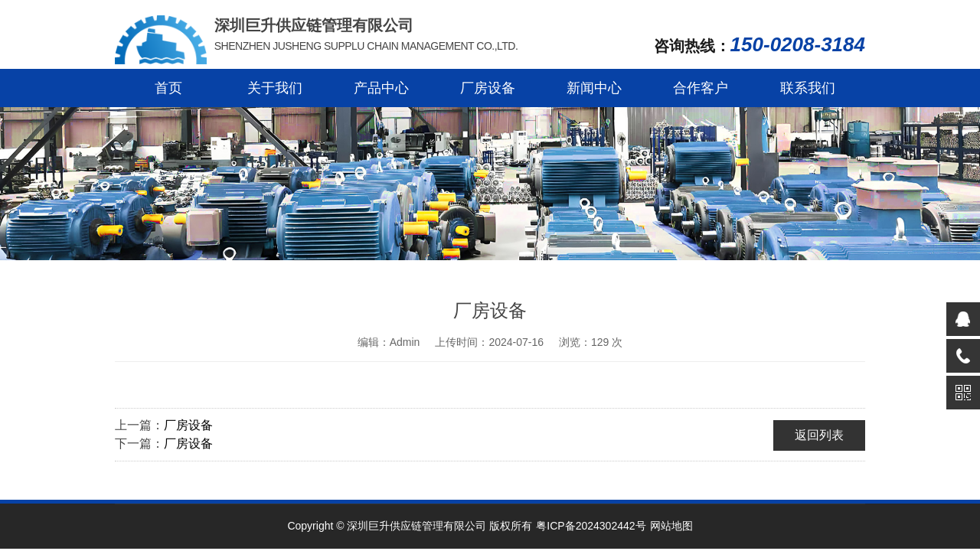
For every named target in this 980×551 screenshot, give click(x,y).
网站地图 (671, 526)
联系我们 (808, 88)
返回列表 (819, 435)
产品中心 (381, 88)
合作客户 (701, 88)
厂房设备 (488, 88)
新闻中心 (594, 88)
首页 (168, 88)
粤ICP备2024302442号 (591, 526)
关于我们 (275, 88)
